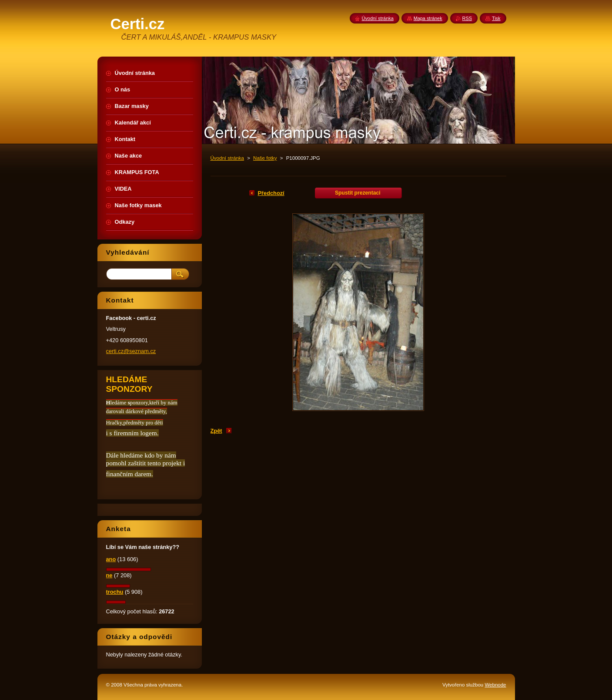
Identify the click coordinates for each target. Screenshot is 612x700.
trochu (115, 592)
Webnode (495, 685)
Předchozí (271, 193)
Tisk (496, 18)
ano (111, 559)
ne (109, 575)
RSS (467, 18)
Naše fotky (265, 158)
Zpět (216, 431)
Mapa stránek (428, 18)
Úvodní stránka (227, 158)
